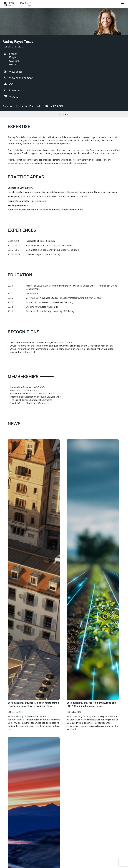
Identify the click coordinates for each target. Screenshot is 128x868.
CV (8, 84)
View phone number (21, 78)
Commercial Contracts (105, 192)
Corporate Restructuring (80, 192)
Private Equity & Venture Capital (24, 192)
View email (16, 72)
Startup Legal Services (19, 196)
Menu (64, 114)
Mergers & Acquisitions (54, 192)
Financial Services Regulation (23, 210)
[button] (123, 4)
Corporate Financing (50, 210)
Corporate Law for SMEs (45, 196)
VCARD (11, 96)
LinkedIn (11, 90)
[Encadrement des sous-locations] (34, 716)
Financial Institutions (72, 210)
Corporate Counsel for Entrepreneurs (27, 201)
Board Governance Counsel (73, 196)
